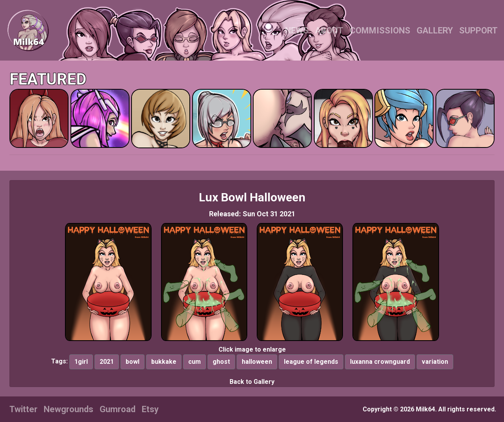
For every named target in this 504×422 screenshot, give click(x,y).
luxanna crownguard (380, 362)
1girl (81, 362)
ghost (221, 362)
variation (435, 362)
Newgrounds (69, 409)
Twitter (23, 409)
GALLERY (435, 30)
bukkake (164, 362)
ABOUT (329, 30)
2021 (107, 362)
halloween (257, 362)
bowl (132, 362)
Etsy (150, 409)
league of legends (311, 362)
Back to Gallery (252, 382)
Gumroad (118, 409)
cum (195, 362)
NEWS (297, 30)
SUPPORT (478, 30)
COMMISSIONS (380, 30)
